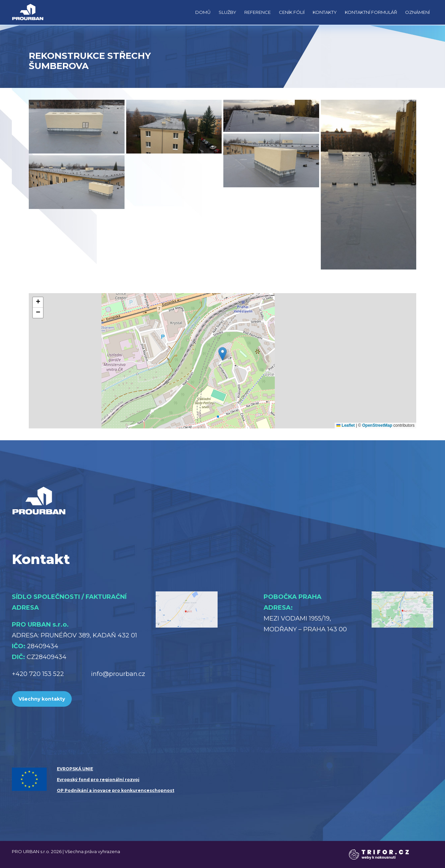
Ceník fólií (292, 12)
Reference (258, 12)
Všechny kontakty (42, 699)
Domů (203, 12)
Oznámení (417, 12)
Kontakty (325, 12)
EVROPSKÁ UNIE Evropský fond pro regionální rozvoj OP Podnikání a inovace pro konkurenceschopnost (116, 780)
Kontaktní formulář (371, 12)
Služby (227, 12)
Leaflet (346, 425)
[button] (222, 354)
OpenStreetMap (377, 425)
